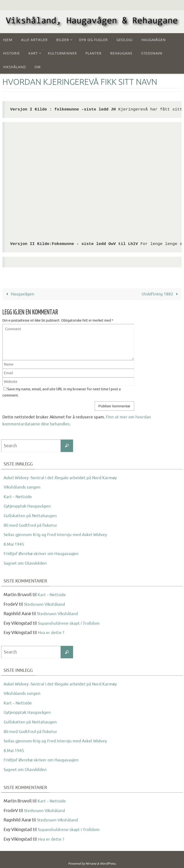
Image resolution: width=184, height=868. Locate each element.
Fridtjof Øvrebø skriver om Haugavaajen (43, 554)
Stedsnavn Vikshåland (45, 604)
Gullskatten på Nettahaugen (31, 516)
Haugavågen (19, 294)
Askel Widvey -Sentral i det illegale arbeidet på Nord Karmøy (62, 477)
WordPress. (108, 864)
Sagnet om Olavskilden (26, 563)
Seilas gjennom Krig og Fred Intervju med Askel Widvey (57, 535)
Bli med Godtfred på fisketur (32, 525)
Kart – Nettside (18, 496)
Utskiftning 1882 (161, 294)
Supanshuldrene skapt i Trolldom (70, 623)
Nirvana (91, 864)
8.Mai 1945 (14, 544)
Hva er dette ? (51, 633)
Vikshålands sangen (22, 487)
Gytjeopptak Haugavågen (28, 506)
